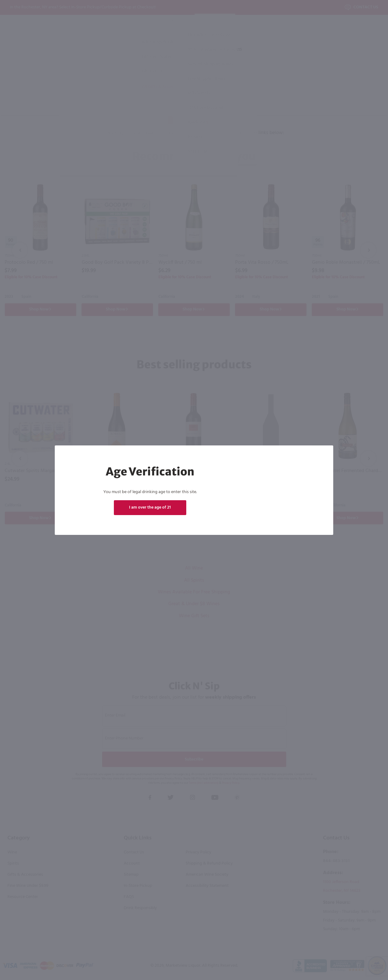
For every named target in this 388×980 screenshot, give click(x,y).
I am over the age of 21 (150, 507)
